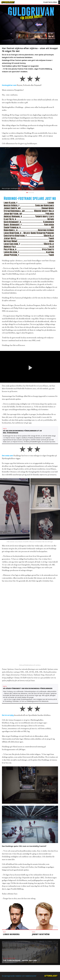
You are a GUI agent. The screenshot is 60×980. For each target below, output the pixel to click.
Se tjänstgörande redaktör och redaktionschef (19, 976)
